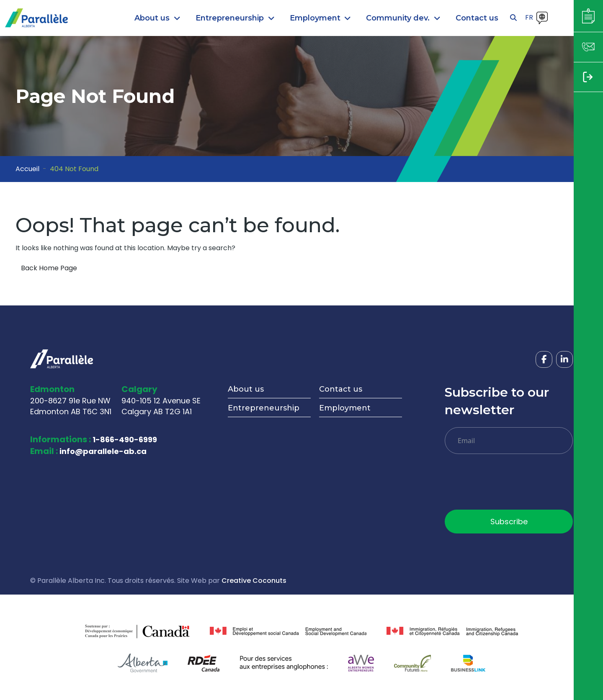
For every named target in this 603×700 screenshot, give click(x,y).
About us (246, 389)
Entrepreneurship (264, 408)
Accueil (27, 169)
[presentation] (508, 485)
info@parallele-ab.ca (103, 451)
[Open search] (513, 18)
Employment (345, 408)
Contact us (341, 389)
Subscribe (509, 522)
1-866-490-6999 (125, 440)
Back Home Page (49, 268)
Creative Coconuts (254, 581)
